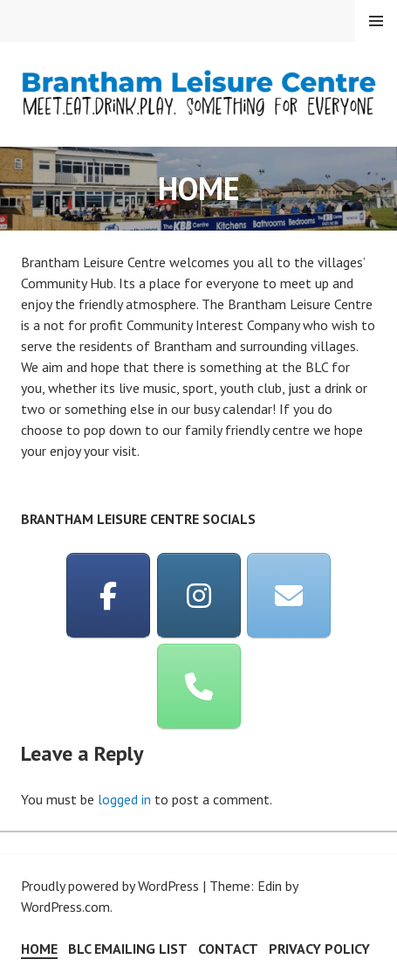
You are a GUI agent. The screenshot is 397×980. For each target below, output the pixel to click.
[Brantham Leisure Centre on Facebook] (108, 596)
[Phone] (199, 687)
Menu (376, 21)
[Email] (289, 596)
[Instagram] (199, 596)
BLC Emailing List (128, 949)
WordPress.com (65, 907)
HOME (39, 949)
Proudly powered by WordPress (110, 886)
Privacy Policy (319, 949)
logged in (124, 799)
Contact (228, 949)
